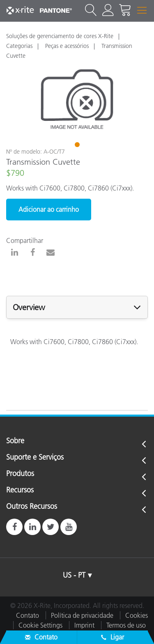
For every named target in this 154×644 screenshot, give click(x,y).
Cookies (137, 615)
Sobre (15, 441)
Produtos (20, 474)
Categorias (19, 46)
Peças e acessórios (67, 46)
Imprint (84, 625)
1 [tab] (78, 146)
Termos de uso (126, 625)
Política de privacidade (82, 615)
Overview (29, 307)
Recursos (20, 490)
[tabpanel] (77, 99)
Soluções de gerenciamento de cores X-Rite (60, 36)
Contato (28, 615)
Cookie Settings (40, 625)
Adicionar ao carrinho (49, 209)
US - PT (74, 575)
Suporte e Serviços (35, 458)
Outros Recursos (32, 507)
